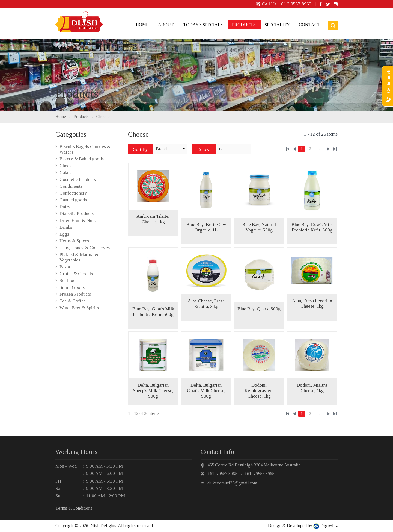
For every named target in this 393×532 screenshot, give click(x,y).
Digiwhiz (328, 526)
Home (142, 25)
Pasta (65, 267)
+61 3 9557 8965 (295, 4)
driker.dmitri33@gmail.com (232, 483)
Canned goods (73, 200)
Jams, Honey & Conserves (85, 248)
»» (335, 149)
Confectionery (73, 193)
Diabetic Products (77, 214)
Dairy (65, 207)
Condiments (71, 186)
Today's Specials (203, 25)
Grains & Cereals (76, 274)
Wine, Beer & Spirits (79, 308)
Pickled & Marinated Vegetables (79, 257)
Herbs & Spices (74, 241)
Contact (310, 25)
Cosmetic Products (78, 179)
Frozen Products (75, 294)
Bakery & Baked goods (82, 159)
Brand (161, 149)
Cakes (65, 173)
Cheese (103, 117)
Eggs (64, 234)
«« (288, 149)
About (166, 25)
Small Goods (72, 287)
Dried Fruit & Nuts (78, 220)
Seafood (68, 280)
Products (244, 25)
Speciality (277, 25)
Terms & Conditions (74, 508)
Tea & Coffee (73, 301)
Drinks (66, 227)
